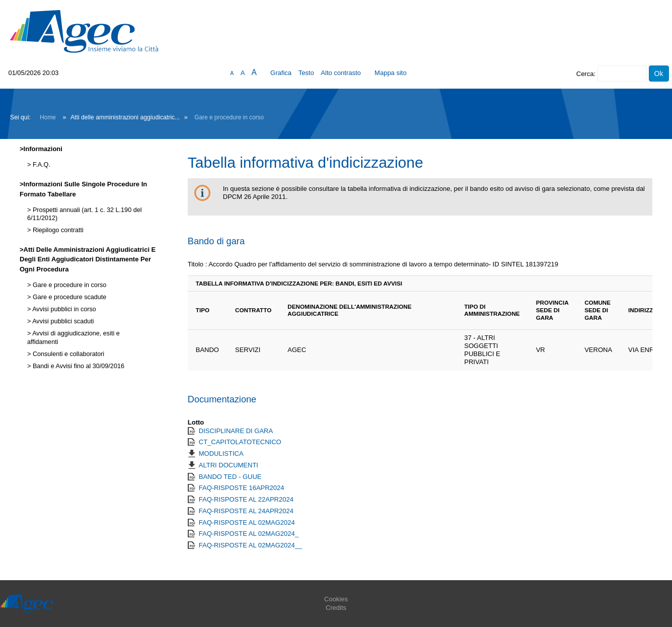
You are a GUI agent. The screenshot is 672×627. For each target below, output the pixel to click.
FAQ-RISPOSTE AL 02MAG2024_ (249, 534)
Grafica (281, 73)
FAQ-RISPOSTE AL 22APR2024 (246, 499)
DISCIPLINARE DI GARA (236, 431)
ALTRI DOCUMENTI (229, 465)
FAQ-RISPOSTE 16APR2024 (242, 488)
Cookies (336, 599)
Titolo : (198, 264)
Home (48, 117)
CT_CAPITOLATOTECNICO (240, 442)
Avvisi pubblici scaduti (62, 321)
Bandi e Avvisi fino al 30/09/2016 (78, 366)
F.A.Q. (41, 165)
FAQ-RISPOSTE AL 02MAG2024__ (250, 545)
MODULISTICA (221, 454)
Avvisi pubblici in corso (63, 309)
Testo (306, 73)
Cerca (585, 74)
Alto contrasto (341, 73)
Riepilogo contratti (57, 230)
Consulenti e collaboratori (67, 354)
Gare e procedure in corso (229, 117)
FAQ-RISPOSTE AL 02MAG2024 (247, 522)
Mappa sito (391, 73)
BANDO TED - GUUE (230, 477)
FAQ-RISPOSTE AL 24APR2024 (246, 511)
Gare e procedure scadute (68, 297)
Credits (336, 608)
